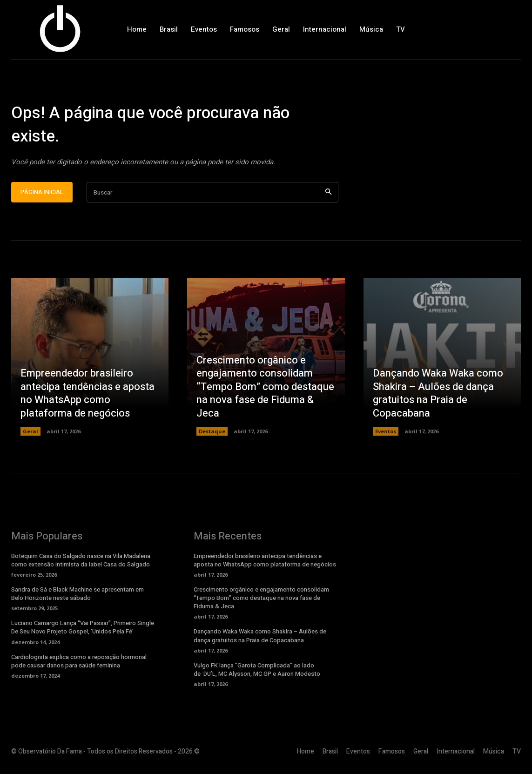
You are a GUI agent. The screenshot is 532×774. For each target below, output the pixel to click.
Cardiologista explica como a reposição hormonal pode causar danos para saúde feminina (79, 663)
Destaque (212, 434)
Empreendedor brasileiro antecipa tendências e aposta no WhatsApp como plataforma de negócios (88, 396)
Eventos (386, 434)
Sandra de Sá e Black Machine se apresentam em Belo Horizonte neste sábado (77, 596)
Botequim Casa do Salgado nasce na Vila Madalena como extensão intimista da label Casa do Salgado (81, 562)
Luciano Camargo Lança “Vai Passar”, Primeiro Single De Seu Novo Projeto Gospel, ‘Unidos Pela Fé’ (83, 629)
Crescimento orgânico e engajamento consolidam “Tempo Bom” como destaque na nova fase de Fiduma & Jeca (266, 389)
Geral (30, 434)
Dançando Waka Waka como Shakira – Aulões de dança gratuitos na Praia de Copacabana (438, 396)
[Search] (328, 195)
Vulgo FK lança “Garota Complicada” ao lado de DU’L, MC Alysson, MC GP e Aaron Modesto (257, 672)
